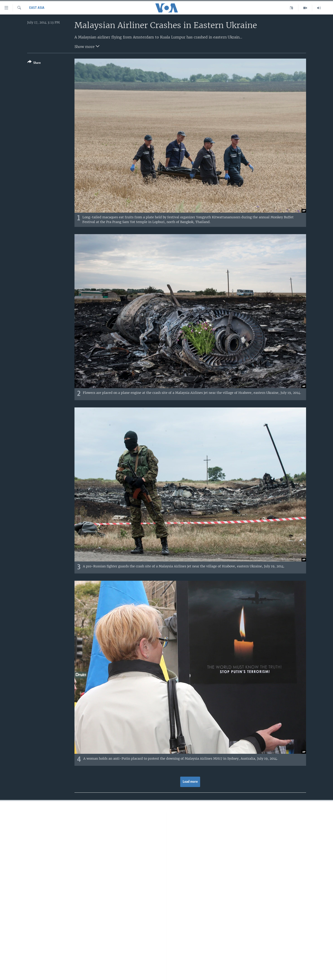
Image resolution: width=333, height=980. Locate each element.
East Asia (37, 8)
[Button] (34, 63)
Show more (87, 46)
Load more (190, 782)
